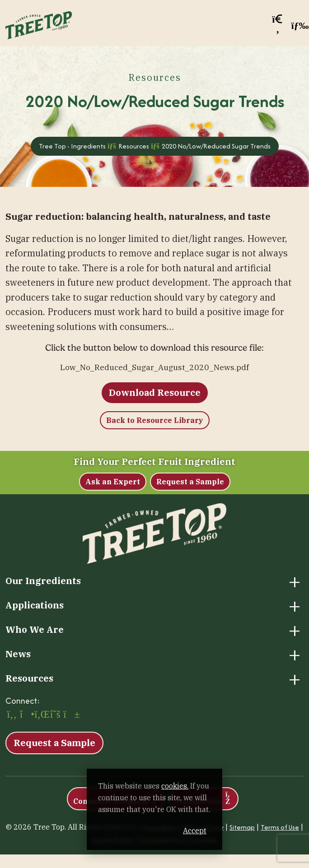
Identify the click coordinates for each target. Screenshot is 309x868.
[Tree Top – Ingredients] (39, 24)
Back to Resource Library (155, 420)
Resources (29, 678)
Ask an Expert (113, 482)
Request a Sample (190, 482)
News (18, 654)
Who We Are (35, 630)
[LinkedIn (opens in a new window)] (41, 715)
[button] (278, 26)
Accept (195, 831)
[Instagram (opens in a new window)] (26, 715)
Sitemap (242, 827)
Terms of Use (280, 827)
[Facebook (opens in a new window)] (12, 715)
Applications (35, 605)
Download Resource (155, 392)
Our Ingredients (43, 581)
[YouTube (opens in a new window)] (70, 715)
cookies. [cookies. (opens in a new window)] (175, 786)
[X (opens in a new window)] (55, 715)
